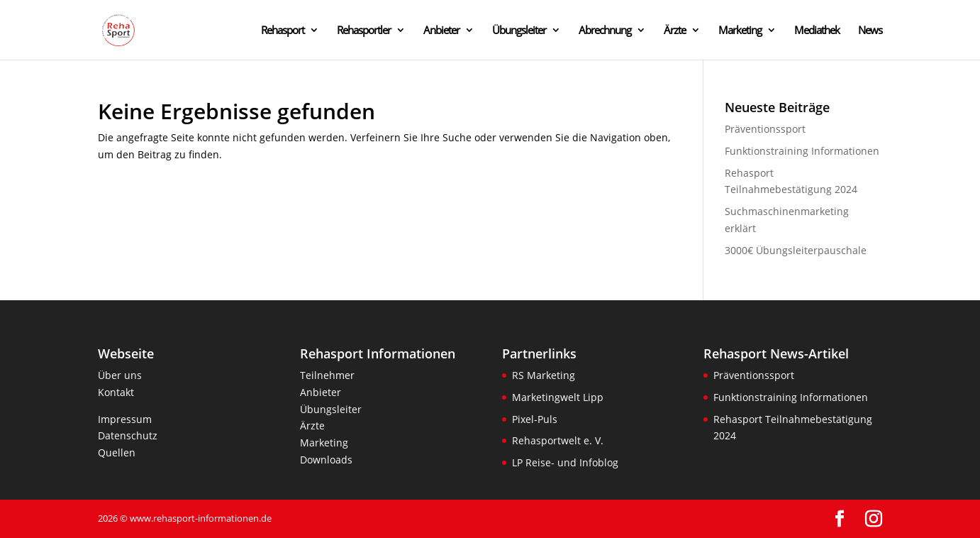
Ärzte (675, 31)
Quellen (117, 452)
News (870, 31)
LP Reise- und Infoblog (565, 462)
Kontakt (116, 392)
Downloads (326, 460)
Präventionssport (765, 129)
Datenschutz (128, 435)
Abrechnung (605, 31)
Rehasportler (364, 31)
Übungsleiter (519, 31)
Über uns (120, 375)
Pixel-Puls (535, 419)
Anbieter (441, 31)
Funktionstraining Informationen (802, 151)
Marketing (740, 31)
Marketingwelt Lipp (558, 397)
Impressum (125, 419)
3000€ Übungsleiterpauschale (796, 250)
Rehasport (283, 31)
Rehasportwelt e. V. (558, 440)
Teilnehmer (327, 375)
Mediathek (817, 31)
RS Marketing (544, 375)
